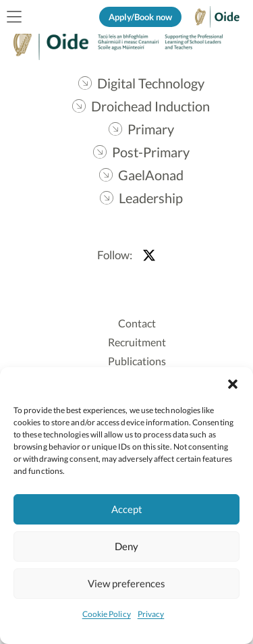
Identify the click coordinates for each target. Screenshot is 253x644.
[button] (233, 384)
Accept (127, 509)
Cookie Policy (107, 614)
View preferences (126, 583)
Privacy (151, 614)
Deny (126, 546)
